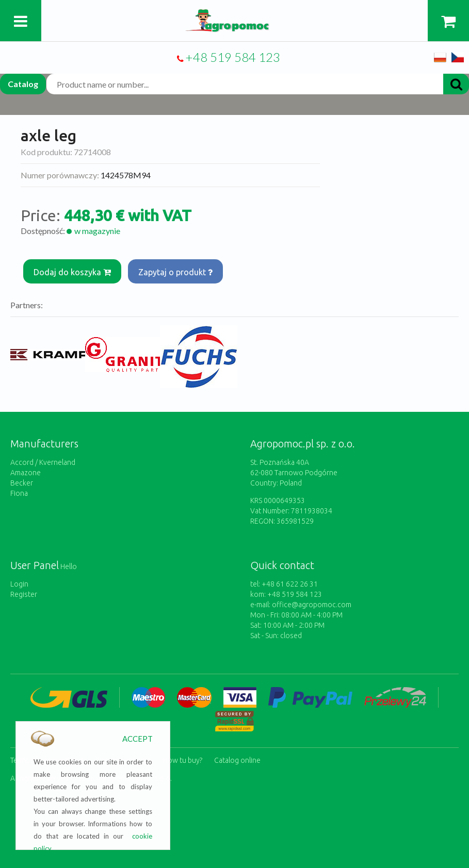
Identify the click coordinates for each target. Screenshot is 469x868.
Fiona (19, 493)
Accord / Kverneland (43, 462)
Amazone (26, 473)
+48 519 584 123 (233, 57)
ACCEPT (138, 739)
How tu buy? (183, 760)
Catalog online (237, 760)
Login (19, 584)
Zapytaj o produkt (175, 272)
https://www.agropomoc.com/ (234, 15)
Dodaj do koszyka (72, 272)
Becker (22, 483)
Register (24, 594)
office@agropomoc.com (312, 605)
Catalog (23, 84)
